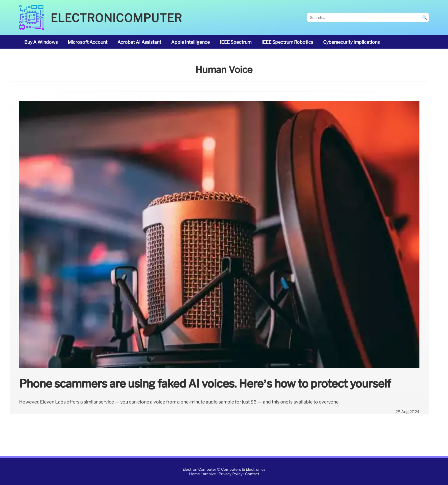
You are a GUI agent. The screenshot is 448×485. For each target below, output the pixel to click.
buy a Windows (41, 42)
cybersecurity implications (351, 42)
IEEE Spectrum (236, 42)
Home (195, 474)
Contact (252, 474)
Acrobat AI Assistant (139, 42)
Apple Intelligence (190, 42)
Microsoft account (88, 42)
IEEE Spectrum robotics (287, 42)
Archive (209, 474)
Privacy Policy (231, 474)
